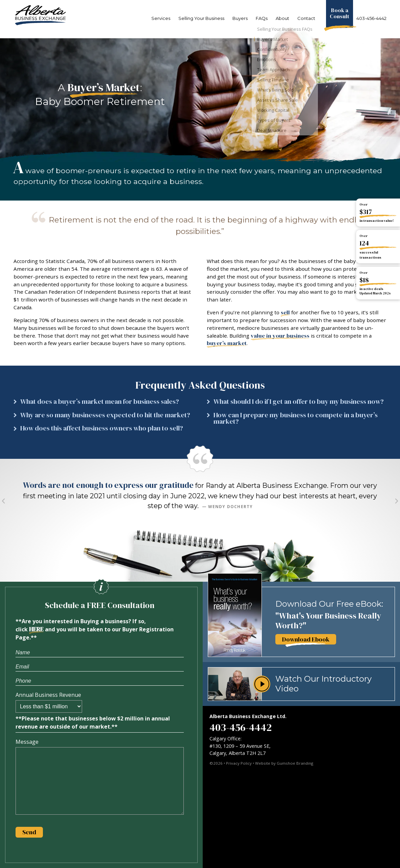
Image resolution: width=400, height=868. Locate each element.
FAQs (262, 18)
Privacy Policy (239, 763)
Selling (201, 18)
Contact (306, 18)
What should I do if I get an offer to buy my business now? (299, 402)
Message (27, 742)
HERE (36, 629)
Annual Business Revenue (48, 695)
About (282, 18)
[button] (103, 403)
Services (161, 18)
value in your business (280, 336)
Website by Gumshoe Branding (284, 763)
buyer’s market (227, 343)
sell (285, 312)
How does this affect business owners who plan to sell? (102, 428)
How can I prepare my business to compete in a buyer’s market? (296, 418)
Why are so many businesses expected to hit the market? (105, 415)
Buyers (240, 18)
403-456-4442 (371, 18)
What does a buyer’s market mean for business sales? (100, 402)
